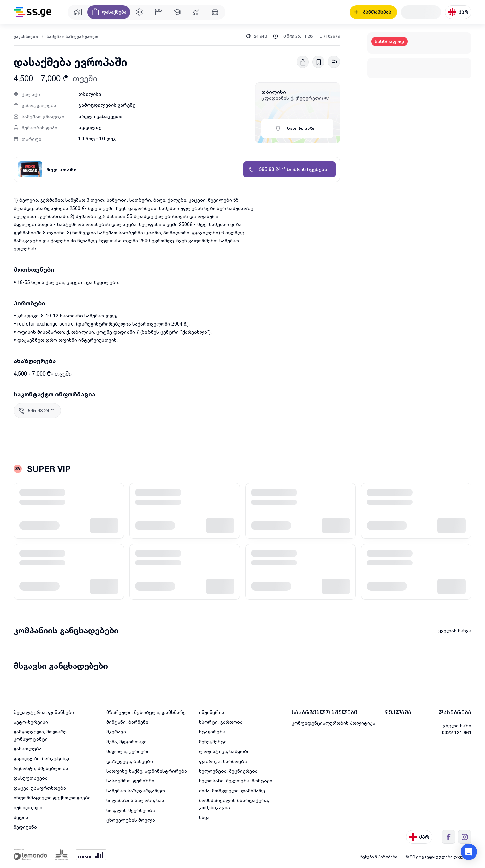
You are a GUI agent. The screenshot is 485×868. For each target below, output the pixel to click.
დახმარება (455, 712)
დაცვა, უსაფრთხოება (40, 788)
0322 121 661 (457, 733)
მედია (21, 817)
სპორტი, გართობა (221, 722)
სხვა (204, 817)
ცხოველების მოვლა (131, 820)
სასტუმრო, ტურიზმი (130, 781)
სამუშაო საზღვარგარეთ (73, 37)
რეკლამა (398, 712)
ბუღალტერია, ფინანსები (44, 712)
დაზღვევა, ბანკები (130, 761)
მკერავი (116, 732)
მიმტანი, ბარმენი (127, 722)
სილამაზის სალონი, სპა (135, 800)
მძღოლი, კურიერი (128, 751)
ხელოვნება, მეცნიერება (228, 771)
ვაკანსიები (26, 37)
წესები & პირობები (379, 857)
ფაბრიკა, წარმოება (223, 761)
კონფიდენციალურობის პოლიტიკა (333, 723)
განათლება (28, 749)
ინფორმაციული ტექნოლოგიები (52, 798)
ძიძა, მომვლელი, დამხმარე (232, 790)
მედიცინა (25, 827)
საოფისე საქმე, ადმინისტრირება (147, 771)
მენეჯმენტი (213, 741)
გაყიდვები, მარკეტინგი (42, 758)
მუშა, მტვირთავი (126, 741)
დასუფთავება (31, 778)
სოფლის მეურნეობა (131, 810)
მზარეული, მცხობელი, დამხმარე (146, 712)
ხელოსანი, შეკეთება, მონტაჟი (236, 781)
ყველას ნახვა (455, 631)
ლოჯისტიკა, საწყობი (224, 751)
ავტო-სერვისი (31, 722)
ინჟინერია (212, 712)
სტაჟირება (212, 732)
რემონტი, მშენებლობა (41, 768)
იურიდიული (28, 807)
